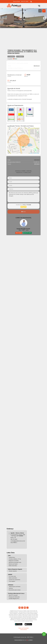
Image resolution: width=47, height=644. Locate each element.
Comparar (20, 57)
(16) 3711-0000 (14, 539)
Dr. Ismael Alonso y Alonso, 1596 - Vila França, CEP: (18, 535)
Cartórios (11, 588)
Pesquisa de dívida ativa (14, 597)
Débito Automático (13, 566)
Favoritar (11, 57)
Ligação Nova (12, 557)
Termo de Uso (23, 630)
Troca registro (12, 581)
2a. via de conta (12, 576)
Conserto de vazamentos (14, 580)
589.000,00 (37, 66)
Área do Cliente (17, 1)
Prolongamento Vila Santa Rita (22, 51)
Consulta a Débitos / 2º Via (15, 559)
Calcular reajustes (13, 571)
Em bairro (17, 50)
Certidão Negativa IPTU (14, 599)
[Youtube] (25, 608)
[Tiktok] (27, 608)
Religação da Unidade (14, 561)
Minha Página (19, 233)
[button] (31, 2)
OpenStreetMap (36, 153)
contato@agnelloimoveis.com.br (18, 541)
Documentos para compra (15, 590)
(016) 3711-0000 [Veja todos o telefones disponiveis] (25, 1)
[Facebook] (20, 608)
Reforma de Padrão (13, 564)
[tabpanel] (23, 18)
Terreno (10, 50)
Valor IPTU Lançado (13, 595)
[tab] (40, 11)
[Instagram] (22, 608)
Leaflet (30, 153)
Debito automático (13, 578)
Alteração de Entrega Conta (15, 562)
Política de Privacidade (24, 628)
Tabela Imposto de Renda (15, 587)
